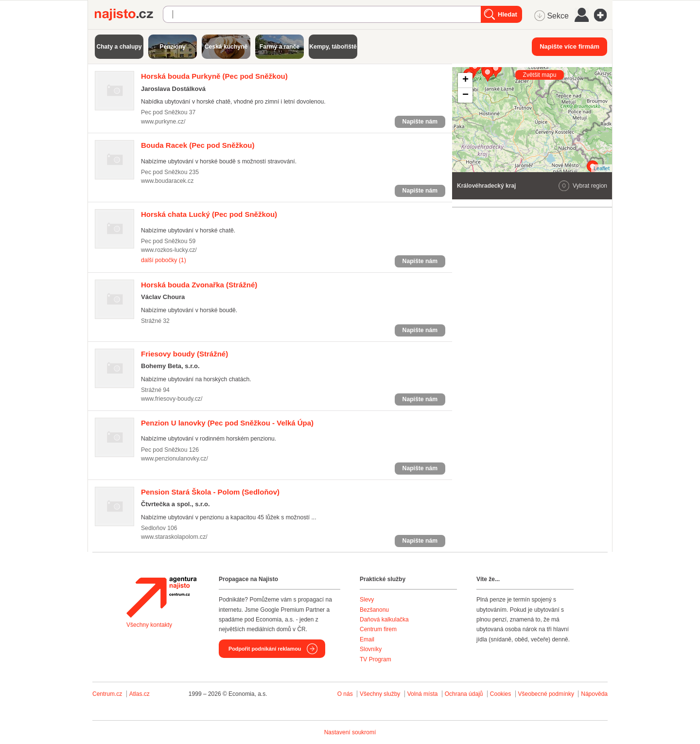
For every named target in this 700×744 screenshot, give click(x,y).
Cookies (500, 694)
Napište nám (420, 122)
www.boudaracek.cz (167, 181)
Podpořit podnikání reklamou (265, 649)
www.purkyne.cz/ (163, 122)
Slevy (367, 600)
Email (367, 639)
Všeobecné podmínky (546, 694)
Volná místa (423, 694)
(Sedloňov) (210, 492)
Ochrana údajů (464, 694)
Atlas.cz (140, 694)
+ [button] (465, 80)
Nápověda (594, 694)
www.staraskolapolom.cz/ (174, 537)
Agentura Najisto (161, 597)
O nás (345, 694)
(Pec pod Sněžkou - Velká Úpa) (227, 423)
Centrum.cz (107, 694)
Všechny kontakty (149, 625)
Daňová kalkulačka (384, 620)
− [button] (465, 95)
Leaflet (602, 168)
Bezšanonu (374, 610)
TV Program (376, 659)
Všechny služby (381, 694)
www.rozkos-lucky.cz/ (169, 250)
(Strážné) (199, 285)
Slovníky (371, 649)
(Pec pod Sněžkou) (214, 76)
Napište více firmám (569, 46)
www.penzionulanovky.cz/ (175, 459)
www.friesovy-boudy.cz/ (172, 399)
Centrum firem (378, 629)
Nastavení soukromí (350, 732)
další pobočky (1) (164, 260)
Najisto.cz (129, 15)
